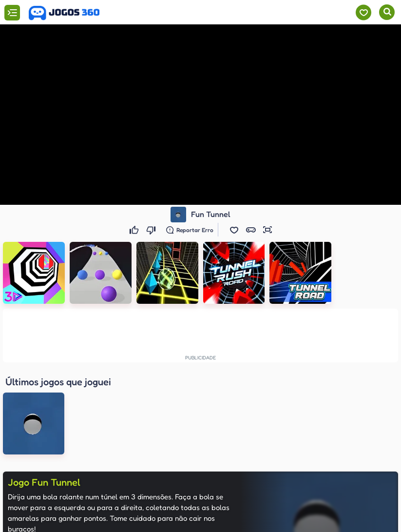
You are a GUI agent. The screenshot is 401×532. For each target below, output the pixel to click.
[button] (234, 230)
